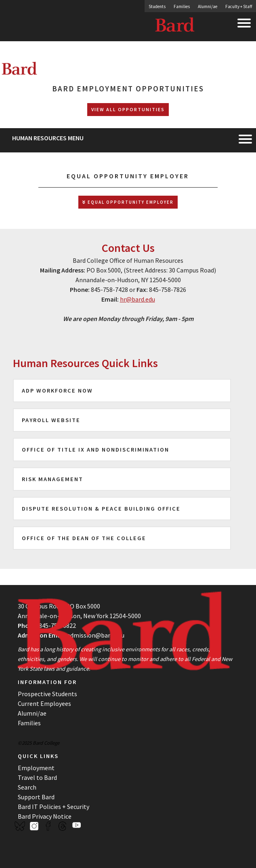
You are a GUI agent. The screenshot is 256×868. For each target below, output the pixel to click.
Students (157, 6)
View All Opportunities (128, 109)
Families (182, 6)
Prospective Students (47, 694)
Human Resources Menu (48, 138)
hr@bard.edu (137, 299)
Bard (175, 26)
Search (27, 787)
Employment (36, 768)
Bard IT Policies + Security (54, 807)
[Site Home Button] (91, 73)
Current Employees (44, 703)
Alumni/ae (208, 6)
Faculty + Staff (239, 6)
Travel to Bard (37, 777)
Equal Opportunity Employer (128, 202)
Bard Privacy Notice (45, 816)
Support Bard (36, 797)
